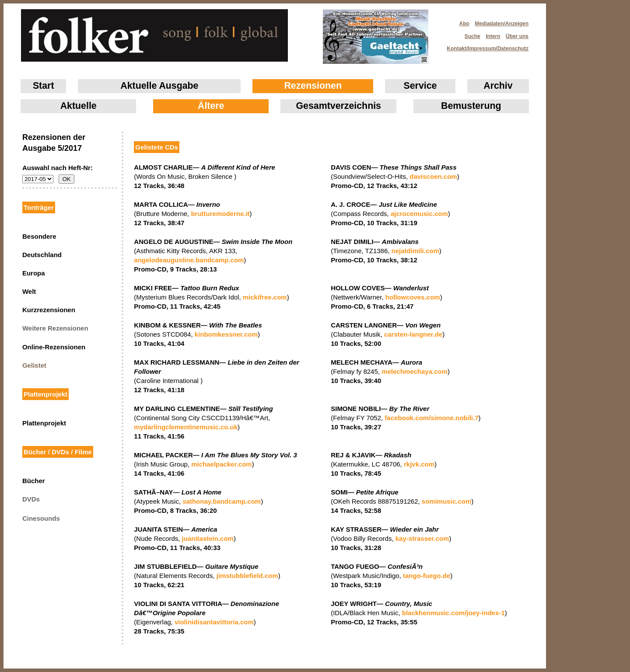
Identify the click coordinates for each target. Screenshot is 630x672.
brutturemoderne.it (220, 214)
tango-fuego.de (427, 576)
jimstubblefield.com (247, 576)
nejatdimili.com (415, 251)
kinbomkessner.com (226, 334)
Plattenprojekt (44, 423)
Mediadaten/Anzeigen (502, 24)
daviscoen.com (433, 176)
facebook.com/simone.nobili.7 (431, 418)
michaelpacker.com (221, 464)
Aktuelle (79, 106)
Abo (464, 24)
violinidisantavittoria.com (214, 622)
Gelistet (34, 365)
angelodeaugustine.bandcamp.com (189, 260)
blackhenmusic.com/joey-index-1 (453, 613)
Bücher (34, 481)
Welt (29, 291)
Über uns (517, 36)
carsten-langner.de (413, 334)
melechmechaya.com (415, 371)
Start (44, 86)
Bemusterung (471, 106)
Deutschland (42, 255)
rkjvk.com (419, 464)
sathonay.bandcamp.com (222, 501)
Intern (493, 36)
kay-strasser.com (422, 538)
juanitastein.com (208, 538)
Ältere (211, 106)
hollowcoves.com (413, 297)
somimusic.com (446, 501)
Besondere (39, 236)
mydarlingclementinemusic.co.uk (186, 427)
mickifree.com (265, 297)
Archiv (498, 86)
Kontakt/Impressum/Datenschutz (485, 46)
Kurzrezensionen (49, 310)
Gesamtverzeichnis (339, 106)
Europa (34, 273)
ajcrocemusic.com (419, 214)
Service (420, 86)
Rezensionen (313, 86)
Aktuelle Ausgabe (159, 86)
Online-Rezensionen (54, 347)
